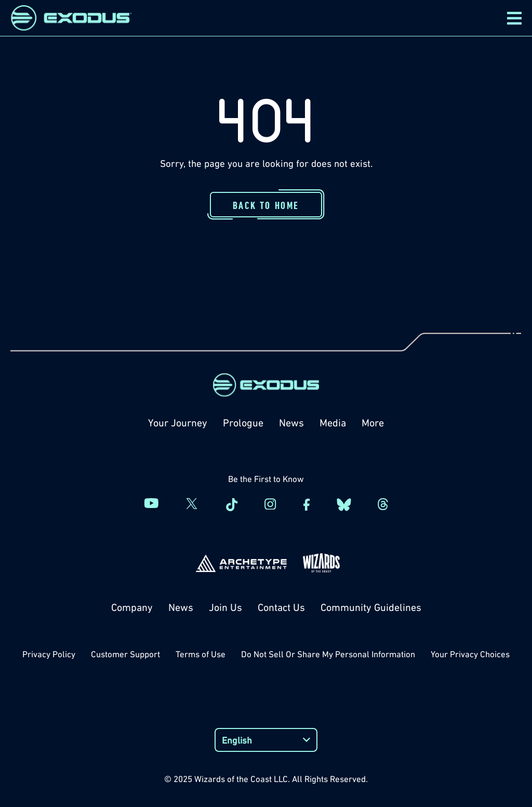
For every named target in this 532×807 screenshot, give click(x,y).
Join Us (225, 607)
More (373, 423)
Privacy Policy (49, 654)
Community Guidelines (371, 607)
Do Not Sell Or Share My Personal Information (328, 654)
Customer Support (125, 654)
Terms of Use (201, 654)
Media (333, 423)
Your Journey (178, 423)
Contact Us (281, 607)
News (291, 423)
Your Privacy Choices (470, 654)
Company (132, 607)
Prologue (243, 423)
